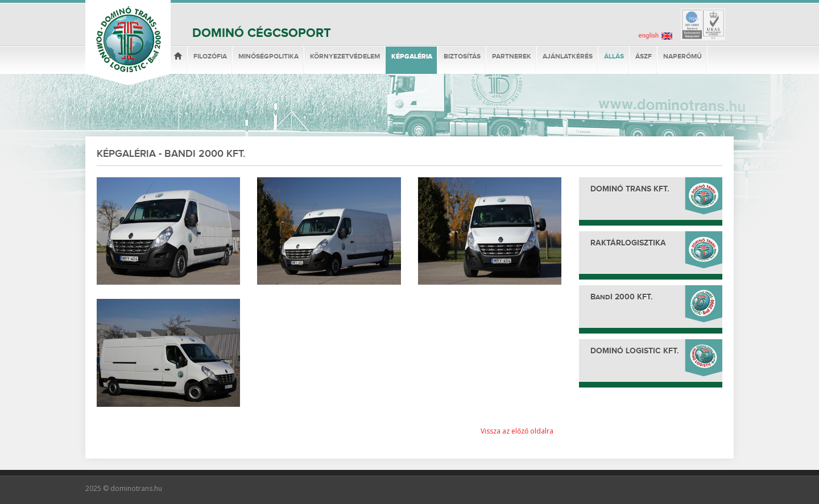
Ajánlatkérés (568, 57)
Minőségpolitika (268, 57)
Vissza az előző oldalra (517, 431)
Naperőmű (682, 57)
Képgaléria (412, 57)
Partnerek (512, 57)
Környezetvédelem (345, 57)
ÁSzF (644, 57)
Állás (614, 57)
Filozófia (210, 57)
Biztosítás (462, 57)
